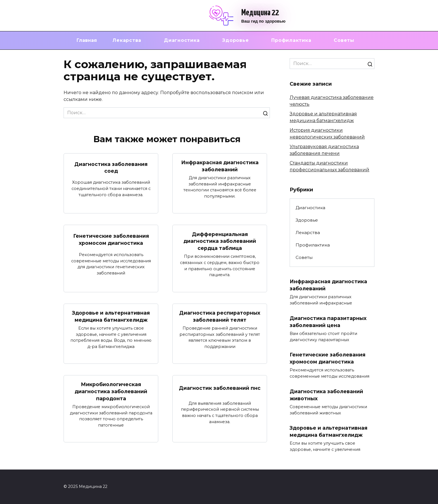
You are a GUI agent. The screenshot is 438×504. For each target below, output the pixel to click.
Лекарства (127, 40)
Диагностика (182, 40)
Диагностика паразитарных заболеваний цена (328, 322)
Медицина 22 (260, 13)
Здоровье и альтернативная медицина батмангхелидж (111, 316)
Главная (87, 40)
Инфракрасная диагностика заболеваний (220, 166)
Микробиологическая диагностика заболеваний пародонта (111, 391)
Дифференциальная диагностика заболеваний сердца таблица (220, 241)
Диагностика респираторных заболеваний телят (220, 316)
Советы (344, 40)
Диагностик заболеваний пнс (220, 388)
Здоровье (235, 40)
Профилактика (291, 40)
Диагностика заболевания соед (111, 167)
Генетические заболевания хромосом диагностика (111, 239)
